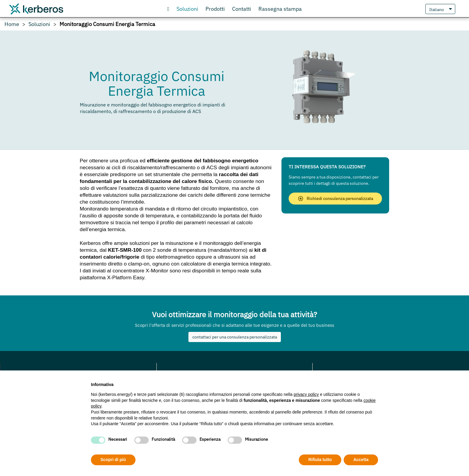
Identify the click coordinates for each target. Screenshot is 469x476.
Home (12, 24)
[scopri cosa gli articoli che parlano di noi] (280, 9)
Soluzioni (39, 24)
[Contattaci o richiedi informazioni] (242, 9)
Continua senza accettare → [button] (350, 383)
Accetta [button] (361, 460)
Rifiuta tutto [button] (320, 460)
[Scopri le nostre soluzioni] (187, 9)
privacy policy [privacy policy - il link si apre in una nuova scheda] (306, 394)
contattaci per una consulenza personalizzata (235, 337)
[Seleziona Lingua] (440, 9)
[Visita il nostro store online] (215, 9)
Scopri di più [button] (113, 460)
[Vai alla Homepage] (168, 9)
